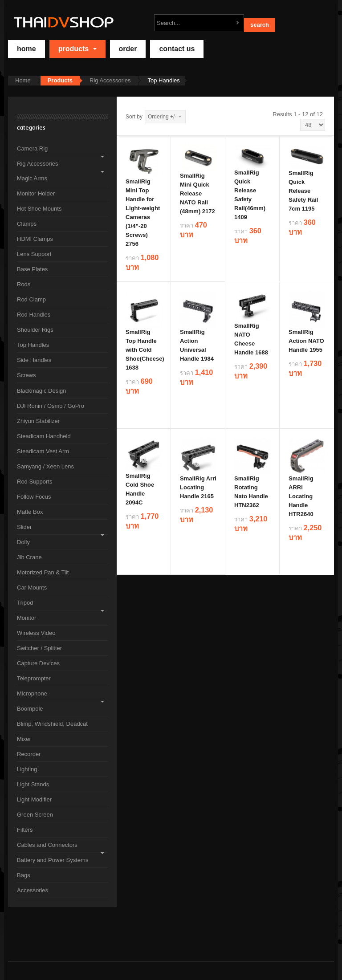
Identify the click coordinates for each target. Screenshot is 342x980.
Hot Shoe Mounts (39, 209)
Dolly (23, 542)
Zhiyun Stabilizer (38, 421)
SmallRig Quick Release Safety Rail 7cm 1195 (303, 191)
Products (77, 49)
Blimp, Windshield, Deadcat (52, 724)
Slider (24, 527)
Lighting (27, 769)
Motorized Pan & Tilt (43, 572)
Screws (26, 375)
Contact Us (177, 49)
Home (23, 80)
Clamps (27, 224)
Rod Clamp (31, 299)
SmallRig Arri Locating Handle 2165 (198, 487)
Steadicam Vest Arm (43, 451)
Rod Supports (35, 482)
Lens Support (34, 254)
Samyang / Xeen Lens (45, 466)
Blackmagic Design (42, 391)
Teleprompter (34, 678)
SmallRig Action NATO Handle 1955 (306, 341)
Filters (25, 830)
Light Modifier (34, 799)
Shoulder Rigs (35, 330)
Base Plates (32, 269)
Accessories (33, 890)
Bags (24, 875)
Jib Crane (29, 557)
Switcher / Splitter (39, 648)
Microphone (32, 693)
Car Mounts (32, 588)
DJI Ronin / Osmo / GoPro (51, 406)
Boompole (30, 709)
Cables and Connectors (47, 845)
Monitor (26, 618)
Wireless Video (36, 633)
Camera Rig (32, 148)
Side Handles (34, 360)
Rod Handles (34, 315)
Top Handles (33, 345)
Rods (24, 284)
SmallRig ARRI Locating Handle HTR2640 (301, 496)
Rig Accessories (110, 80)
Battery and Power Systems (53, 860)
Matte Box (30, 512)
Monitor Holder (36, 193)
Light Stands (33, 784)
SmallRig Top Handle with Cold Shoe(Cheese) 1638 (145, 350)
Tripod (25, 603)
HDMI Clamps (35, 239)
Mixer (24, 739)
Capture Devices (38, 663)
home (26, 49)
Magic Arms (32, 178)
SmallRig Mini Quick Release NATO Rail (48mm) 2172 (197, 193)
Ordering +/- (162, 117)
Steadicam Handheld (44, 436)
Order (128, 49)
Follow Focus (34, 497)
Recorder (29, 754)
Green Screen (35, 815)
